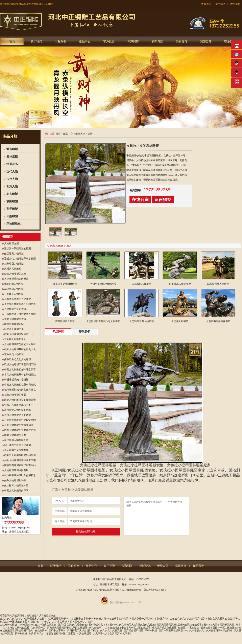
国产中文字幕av (57, 630)
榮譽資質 (181, 41)
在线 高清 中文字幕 (120, 634)
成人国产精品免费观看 (164, 628)
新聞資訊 (157, 41)
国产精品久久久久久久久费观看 (105, 630)
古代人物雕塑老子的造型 (18, 415)
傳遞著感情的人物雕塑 (16, 380)
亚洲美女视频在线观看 (190, 625)
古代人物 (12, 179)
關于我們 (220, 4)
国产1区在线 (65, 625)
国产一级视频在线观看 (171, 630)
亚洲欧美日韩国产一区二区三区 (218, 628)
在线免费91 (41, 630)
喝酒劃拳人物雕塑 (14, 284)
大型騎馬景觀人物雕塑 (142, 321)
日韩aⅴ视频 (151, 630)
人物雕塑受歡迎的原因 (16, 279)
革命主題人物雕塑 (14, 354)
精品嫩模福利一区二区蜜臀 (61, 634)
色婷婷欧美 (7, 634)
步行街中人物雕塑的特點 (18, 410)
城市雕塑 (12, 149)
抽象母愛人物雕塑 (14, 264)
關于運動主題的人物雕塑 (18, 445)
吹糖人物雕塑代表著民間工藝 (20, 364)
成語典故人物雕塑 (14, 289)
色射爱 (182, 628)
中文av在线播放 (112, 628)
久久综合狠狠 (80, 625)
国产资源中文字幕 (99, 625)
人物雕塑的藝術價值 (15, 309)
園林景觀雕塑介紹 (14, 324)
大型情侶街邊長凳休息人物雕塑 (103, 321)
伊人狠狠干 (95, 628)
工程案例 (60, 41)
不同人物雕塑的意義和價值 (19, 425)
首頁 (12, 41)
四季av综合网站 (224, 630)
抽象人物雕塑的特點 (15, 480)
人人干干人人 (101, 634)
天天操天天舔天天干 (58, 628)
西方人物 (12, 186)
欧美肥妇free (27, 625)
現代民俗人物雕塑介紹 (16, 440)
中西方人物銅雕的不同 (16, 491)
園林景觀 (12, 157)
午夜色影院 (193, 628)
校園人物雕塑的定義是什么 (19, 334)
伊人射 (237, 630)
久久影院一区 (38, 628)
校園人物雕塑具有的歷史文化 (20, 349)
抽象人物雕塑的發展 (15, 395)
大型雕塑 (12, 216)
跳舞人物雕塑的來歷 (15, 435)
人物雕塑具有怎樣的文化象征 (20, 344)
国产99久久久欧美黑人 (122, 625)
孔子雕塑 (12, 209)
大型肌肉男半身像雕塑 (218, 321)
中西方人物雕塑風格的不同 (19, 405)
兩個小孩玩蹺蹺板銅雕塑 (103, 284)
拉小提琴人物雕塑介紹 (16, 485)
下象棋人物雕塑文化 (15, 339)
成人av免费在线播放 (46, 625)
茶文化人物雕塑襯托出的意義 (20, 304)
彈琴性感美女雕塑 (65, 321)
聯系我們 (235, 4)
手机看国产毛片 (25, 630)
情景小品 (12, 164)
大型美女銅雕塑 (180, 321)
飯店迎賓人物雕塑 (14, 254)
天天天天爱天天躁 (166, 625)
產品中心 (85, 41)
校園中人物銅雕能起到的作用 (20, 455)
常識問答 (133, 41)
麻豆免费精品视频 (145, 625)
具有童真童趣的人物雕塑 (18, 299)
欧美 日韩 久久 (37, 634)
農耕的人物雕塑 (13, 269)
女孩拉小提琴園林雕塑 (65, 284)
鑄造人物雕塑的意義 (15, 274)
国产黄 (207, 625)
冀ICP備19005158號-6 (155, 590)
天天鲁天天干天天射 (224, 625)
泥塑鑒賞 (206, 41)
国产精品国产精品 (134, 630)
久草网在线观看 (79, 628)
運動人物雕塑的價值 (15, 319)
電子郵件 (60, 521)
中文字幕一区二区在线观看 (136, 628)
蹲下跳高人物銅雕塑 (180, 284)
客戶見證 (109, 41)
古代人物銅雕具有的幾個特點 (20, 375)
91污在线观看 (84, 634)
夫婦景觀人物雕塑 (142, 284)
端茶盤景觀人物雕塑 (218, 284)
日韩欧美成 (21, 634)
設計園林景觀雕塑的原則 (18, 248)
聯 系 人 (60, 501)
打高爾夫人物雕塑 (14, 294)
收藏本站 (206, 4)
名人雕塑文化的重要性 (16, 450)
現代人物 (12, 172)
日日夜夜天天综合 (77, 630)
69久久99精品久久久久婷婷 (199, 630)
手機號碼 (60, 511)
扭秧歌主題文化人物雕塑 (18, 359)
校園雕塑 (12, 201)
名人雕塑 (12, 194)
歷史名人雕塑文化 (14, 329)
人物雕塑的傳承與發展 (16, 470)
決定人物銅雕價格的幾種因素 (20, 400)
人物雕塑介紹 (11, 243)
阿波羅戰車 (14, 224)
